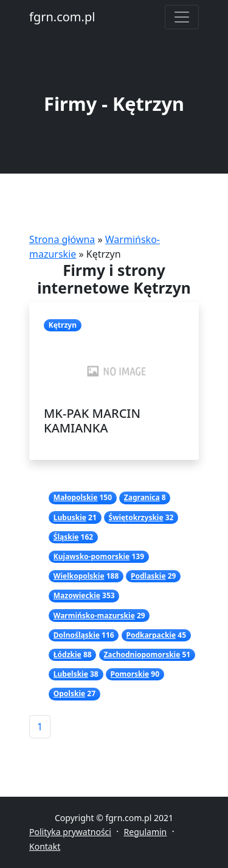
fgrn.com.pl (62, 17)
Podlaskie (148, 576)
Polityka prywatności (70, 832)
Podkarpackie (151, 635)
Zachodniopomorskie (142, 655)
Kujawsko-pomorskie (92, 556)
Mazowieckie (77, 595)
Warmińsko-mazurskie (94, 616)
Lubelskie (71, 674)
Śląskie (66, 537)
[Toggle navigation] (182, 17)
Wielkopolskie (79, 576)
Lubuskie (70, 517)
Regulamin (146, 832)
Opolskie (69, 693)
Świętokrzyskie (136, 517)
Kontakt (45, 846)
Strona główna (62, 239)
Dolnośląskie (77, 635)
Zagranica (142, 497)
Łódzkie (67, 655)
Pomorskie (130, 674)
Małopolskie (76, 497)
